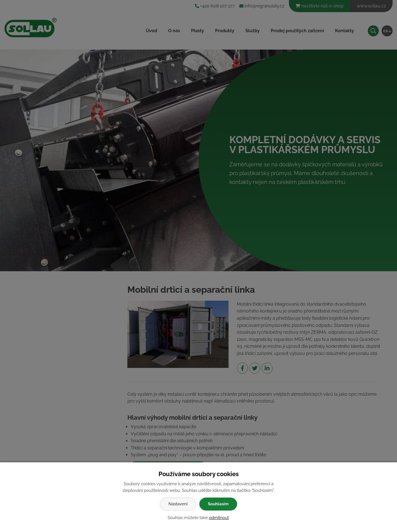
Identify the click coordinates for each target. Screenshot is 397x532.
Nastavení (178, 504)
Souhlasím (218, 504)
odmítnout (219, 518)
